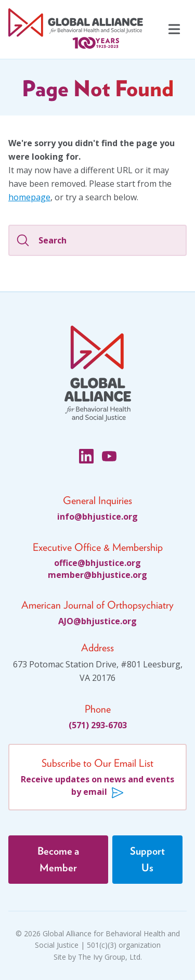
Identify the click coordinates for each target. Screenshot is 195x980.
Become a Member (58, 860)
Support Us (147, 860)
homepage (29, 197)
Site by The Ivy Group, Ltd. (98, 957)
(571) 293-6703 (98, 725)
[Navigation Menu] (173, 30)
